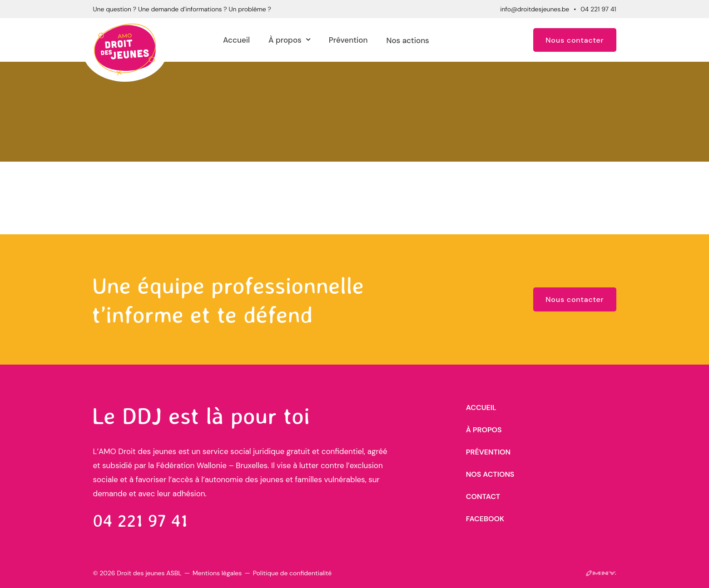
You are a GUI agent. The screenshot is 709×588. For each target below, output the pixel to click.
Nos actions (407, 40)
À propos (285, 40)
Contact (483, 497)
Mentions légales (217, 573)
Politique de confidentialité (292, 573)
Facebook (485, 519)
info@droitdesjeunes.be (535, 9)
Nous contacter (575, 40)
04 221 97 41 (598, 9)
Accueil (236, 40)
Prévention (348, 40)
